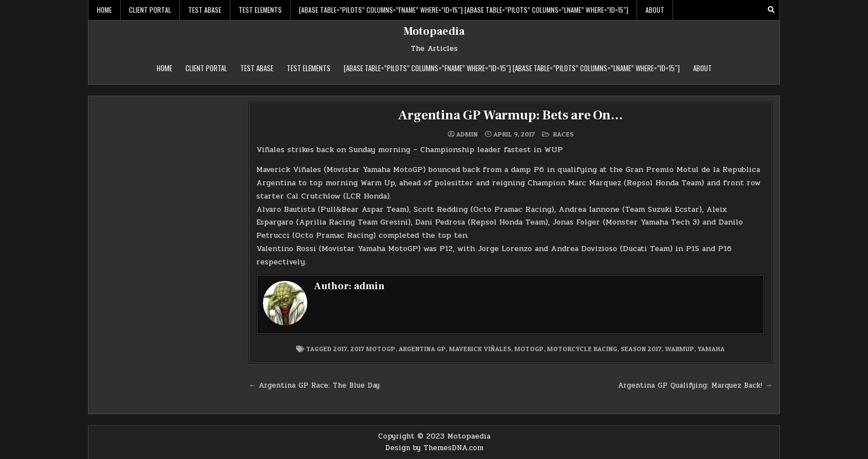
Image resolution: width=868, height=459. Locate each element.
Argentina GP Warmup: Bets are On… (510, 115)
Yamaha (711, 349)
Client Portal (150, 10)
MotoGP (529, 349)
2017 (340, 349)
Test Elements (260, 10)
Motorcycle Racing (582, 349)
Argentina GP (422, 349)
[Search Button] (771, 10)
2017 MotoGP (373, 349)
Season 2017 (641, 349)
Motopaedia (434, 32)
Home (104, 10)
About (655, 10)
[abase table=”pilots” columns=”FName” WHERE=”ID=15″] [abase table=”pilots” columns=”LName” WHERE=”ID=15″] (464, 10)
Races (563, 134)
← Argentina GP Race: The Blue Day (314, 385)
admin (467, 134)
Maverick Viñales (480, 349)
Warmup (680, 349)
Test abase (205, 10)
